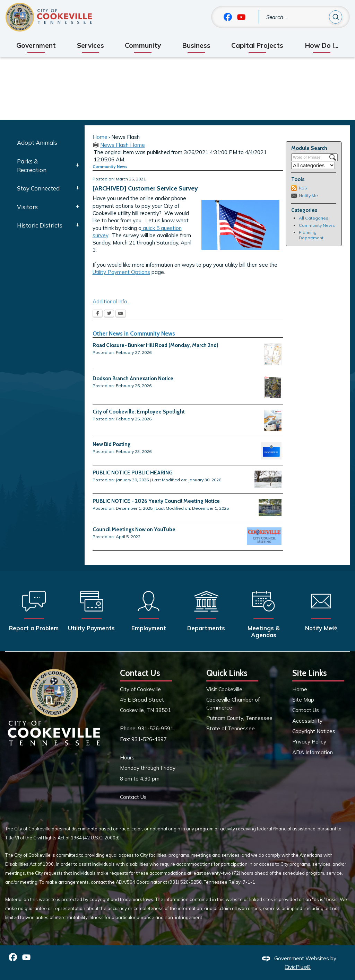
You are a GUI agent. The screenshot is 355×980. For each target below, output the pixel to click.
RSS (303, 188)
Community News (317, 225)
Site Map (303, 700)
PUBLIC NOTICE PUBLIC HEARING (133, 473)
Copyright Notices (314, 731)
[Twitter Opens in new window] (109, 314)
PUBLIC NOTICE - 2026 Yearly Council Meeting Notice (156, 501)
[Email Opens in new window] (121, 314)
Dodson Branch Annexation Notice (133, 378)
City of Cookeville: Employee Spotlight (139, 412)
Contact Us (133, 797)
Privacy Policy (309, 742)
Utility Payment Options (121, 272)
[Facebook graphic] (228, 17)
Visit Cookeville (224, 689)
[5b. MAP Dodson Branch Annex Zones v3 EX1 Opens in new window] (273, 387)
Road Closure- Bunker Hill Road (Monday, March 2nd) (155, 345)
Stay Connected (38, 188)
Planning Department (311, 235)
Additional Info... (111, 301)
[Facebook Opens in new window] (98, 314)
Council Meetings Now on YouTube (134, 529)
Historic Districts (40, 225)
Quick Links (227, 673)
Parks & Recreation (32, 166)
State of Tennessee (231, 728)
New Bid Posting (112, 444)
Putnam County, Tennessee (239, 718)
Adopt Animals (37, 142)
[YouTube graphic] (241, 17)
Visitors (27, 207)
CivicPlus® (298, 967)
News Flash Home (123, 145)
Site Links (310, 673)
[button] (336, 18)
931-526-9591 (156, 728)
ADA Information (313, 752)
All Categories (314, 218)
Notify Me (308, 195)
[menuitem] (36, 46)
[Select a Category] (313, 165)
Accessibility (307, 721)
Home (100, 137)
